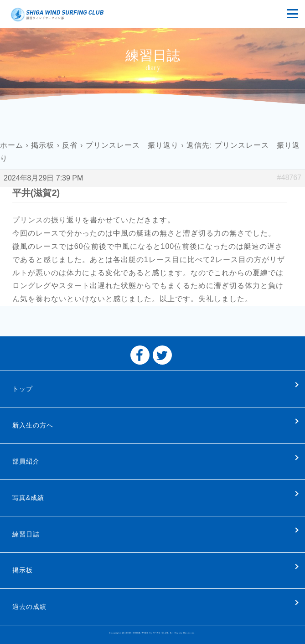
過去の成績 (29, 607)
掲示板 (43, 145)
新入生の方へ (33, 425)
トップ (23, 389)
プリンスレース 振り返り (132, 145)
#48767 (289, 178)
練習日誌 (26, 534)
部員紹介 (26, 461)
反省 (70, 145)
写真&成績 (28, 498)
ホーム (12, 145)
